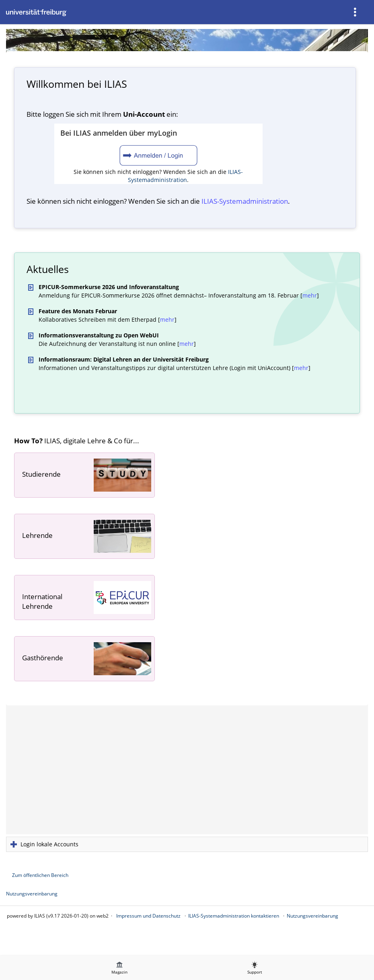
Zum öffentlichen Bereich (40, 875)
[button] (187, 844)
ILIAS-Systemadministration (185, 176)
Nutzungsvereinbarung (32, 894)
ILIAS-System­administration (245, 201)
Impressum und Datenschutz (148, 916)
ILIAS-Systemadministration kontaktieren (234, 916)
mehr (310, 295)
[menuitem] (356, 12)
